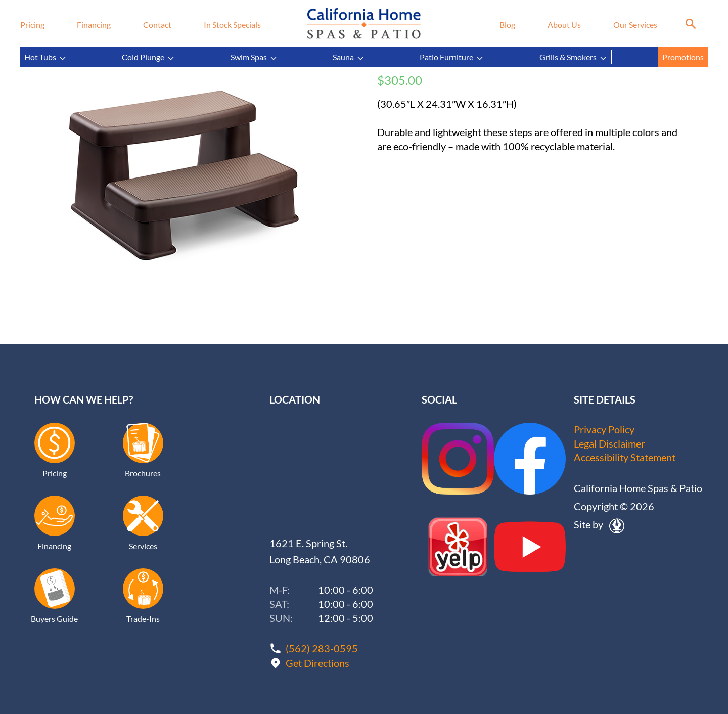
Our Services (635, 25)
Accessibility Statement (625, 458)
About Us (564, 25)
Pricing (32, 25)
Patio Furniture (452, 57)
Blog (507, 25)
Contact (157, 25)
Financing (94, 25)
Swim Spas (254, 57)
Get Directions (317, 662)
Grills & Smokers (573, 57)
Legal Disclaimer (609, 444)
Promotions (683, 57)
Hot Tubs (45, 57)
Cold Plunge (148, 57)
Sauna (349, 57)
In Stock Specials (232, 25)
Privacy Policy (604, 430)
